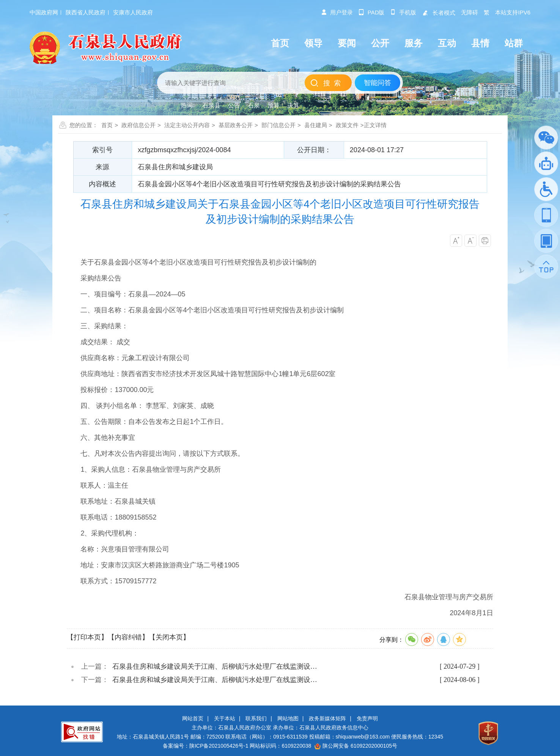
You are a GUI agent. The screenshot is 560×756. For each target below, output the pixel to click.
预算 (274, 105)
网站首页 (193, 718)
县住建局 (316, 125)
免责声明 (367, 718)
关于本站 (225, 718)
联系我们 (256, 718)
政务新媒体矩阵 (327, 718)
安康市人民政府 (133, 12)
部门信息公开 (278, 125)
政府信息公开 (138, 125)
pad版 (372, 12)
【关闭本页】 (169, 637)
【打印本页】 (87, 637)
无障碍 (470, 12)
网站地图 (288, 718)
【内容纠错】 (128, 637)
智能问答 (378, 83)
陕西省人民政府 (86, 12)
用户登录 (337, 12)
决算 (293, 105)
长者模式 (439, 13)
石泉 (254, 105)
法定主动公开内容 (187, 125)
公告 (234, 105)
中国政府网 (44, 12)
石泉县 (211, 105)
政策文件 (347, 125)
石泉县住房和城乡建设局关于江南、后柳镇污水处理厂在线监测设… (215, 666)
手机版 (403, 12)
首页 (107, 125)
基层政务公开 (236, 125)
